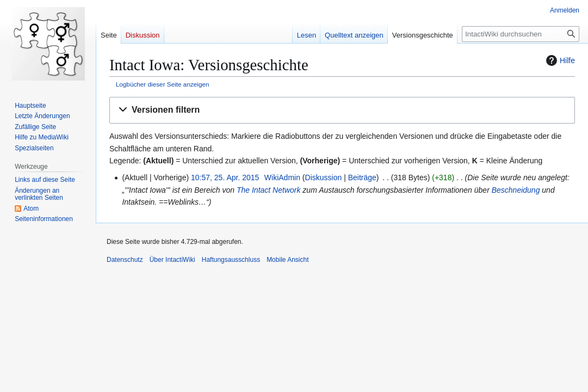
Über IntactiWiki (172, 260)
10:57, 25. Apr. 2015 (225, 177)
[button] (342, 110)
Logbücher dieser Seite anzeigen (163, 84)
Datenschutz (125, 260)
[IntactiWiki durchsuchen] (521, 34)
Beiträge (362, 177)
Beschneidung (516, 190)
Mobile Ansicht (287, 260)
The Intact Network (269, 190)
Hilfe (559, 60)
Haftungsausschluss (231, 260)
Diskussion (324, 177)
